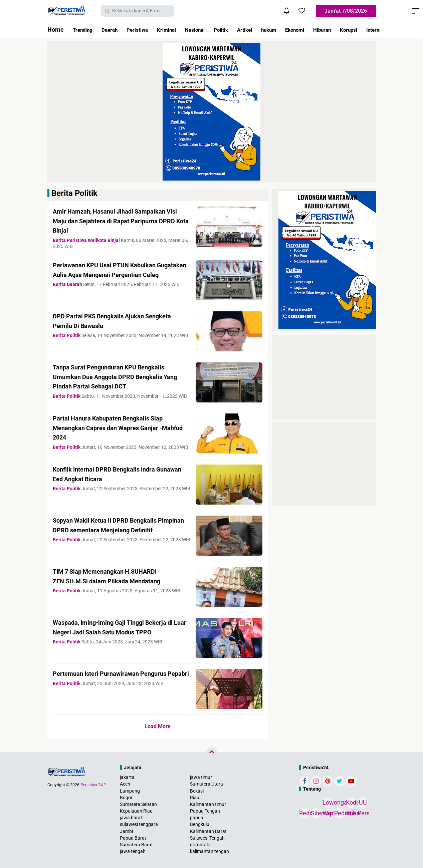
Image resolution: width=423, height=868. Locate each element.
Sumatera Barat (136, 845)
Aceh (125, 784)
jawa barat (131, 818)
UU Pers (363, 803)
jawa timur (201, 777)
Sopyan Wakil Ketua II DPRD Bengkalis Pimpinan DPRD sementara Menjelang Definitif (116, 530)
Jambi (126, 831)
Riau (195, 798)
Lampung (130, 791)
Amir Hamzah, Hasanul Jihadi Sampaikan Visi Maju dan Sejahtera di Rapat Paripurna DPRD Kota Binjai (121, 221)
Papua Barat (133, 838)
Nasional (213, 30)
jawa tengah (133, 851)
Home (56, 30)
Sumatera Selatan (138, 804)
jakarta (127, 777)
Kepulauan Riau (136, 811)
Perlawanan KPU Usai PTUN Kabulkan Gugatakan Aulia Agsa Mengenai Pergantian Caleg (115, 274)
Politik (243, 30)
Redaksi (304, 813)
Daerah (116, 30)
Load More (158, 726)
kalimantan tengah (209, 851)
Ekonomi (328, 30)
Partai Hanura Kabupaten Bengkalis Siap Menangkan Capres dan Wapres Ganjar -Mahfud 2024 (119, 427)
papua (197, 818)
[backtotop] (212, 753)
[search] (138, 11)
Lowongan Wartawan (328, 803)
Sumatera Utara (206, 784)
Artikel (270, 30)
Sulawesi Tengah (207, 838)
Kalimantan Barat (208, 831)
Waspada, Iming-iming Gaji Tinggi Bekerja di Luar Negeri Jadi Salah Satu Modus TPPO (116, 632)
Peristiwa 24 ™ (93, 785)
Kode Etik (351, 803)
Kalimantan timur (208, 804)
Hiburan (360, 30)
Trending (85, 30)
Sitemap (316, 813)
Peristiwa (147, 30)
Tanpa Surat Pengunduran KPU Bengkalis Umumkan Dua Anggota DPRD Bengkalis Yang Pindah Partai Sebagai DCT (120, 376)
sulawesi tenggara (139, 824)
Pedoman (340, 813)
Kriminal (181, 30)
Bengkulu (200, 824)
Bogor (126, 798)
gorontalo (200, 845)
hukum (298, 30)
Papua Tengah (205, 811)
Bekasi (197, 791)
